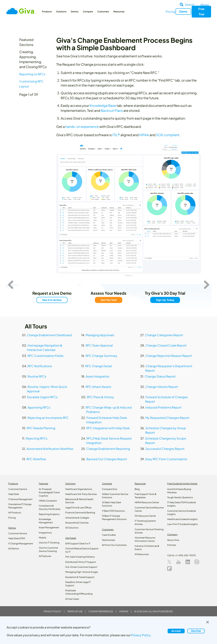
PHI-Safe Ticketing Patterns (80, 557)
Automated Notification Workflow (50, 449)
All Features (45, 556)
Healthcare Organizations (79, 489)
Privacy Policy (52, 611)
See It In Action (52, 300)
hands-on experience (82, 126)
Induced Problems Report (163, 407)
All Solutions (72, 528)
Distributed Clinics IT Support (81, 562)
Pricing (170, 12)
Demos (75, 12)
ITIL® (116, 135)
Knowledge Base (103, 105)
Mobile (42, 538)
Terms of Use (75, 611)
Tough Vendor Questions (180, 497)
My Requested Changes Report (167, 418)
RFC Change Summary (101, 356)
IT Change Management (21, 544)
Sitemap (124, 611)
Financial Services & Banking (80, 513)
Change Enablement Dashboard (49, 335)
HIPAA (144, 135)
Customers (103, 12)
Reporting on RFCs (32, 74)
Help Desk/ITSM (17, 538)
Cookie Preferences (101, 611)
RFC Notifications (40, 366)
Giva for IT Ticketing (49, 543)
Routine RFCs (37, 376)
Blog (137, 489)
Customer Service (18, 489)
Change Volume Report (162, 387)
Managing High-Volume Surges (82, 572)
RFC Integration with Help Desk (108, 428)
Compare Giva (110, 489)
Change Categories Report (164, 335)
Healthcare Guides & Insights (182, 519)
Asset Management (49, 527)
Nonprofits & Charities (77, 523)
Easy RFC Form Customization (166, 459)
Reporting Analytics (49, 514)
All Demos (14, 549)
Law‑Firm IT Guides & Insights (182, 524)
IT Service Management (20, 499)
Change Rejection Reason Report (169, 356)
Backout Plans (112, 110)
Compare (88, 12)
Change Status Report (160, 376)
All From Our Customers (114, 545)
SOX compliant (168, 135)
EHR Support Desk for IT (78, 544)
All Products (15, 513)
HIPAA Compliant (48, 501)
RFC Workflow (36, 459)
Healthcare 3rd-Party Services (81, 494)
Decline (196, 631)
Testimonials (108, 540)
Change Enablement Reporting (108, 449)
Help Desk (14, 494)
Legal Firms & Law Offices (78, 508)
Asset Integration (97, 376)
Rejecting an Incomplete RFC (48, 418)
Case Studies (109, 535)
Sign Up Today (165, 300)
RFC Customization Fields (46, 356)
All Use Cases (72, 599)
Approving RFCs (39, 407)
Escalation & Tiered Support (80, 577)
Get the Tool (108, 300)
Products (47, 12)
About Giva (173, 540)
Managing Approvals (100, 335)
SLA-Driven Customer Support (81, 567)
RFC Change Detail (99, 366)
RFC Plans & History (100, 397)
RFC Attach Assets (98, 387)
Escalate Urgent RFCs (42, 397)
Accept (176, 631)
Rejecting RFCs (37, 438)
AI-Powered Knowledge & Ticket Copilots (49, 492)
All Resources (142, 554)
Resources (119, 12)
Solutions (61, 12)
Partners (172, 545)
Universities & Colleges (77, 518)
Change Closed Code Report (166, 345)
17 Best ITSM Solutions (113, 511)
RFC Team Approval (99, 345)
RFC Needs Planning (41, 428)
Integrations (45, 533)
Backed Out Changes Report (107, 459)
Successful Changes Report (165, 449)
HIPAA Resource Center (147, 502)
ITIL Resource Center (145, 516)
